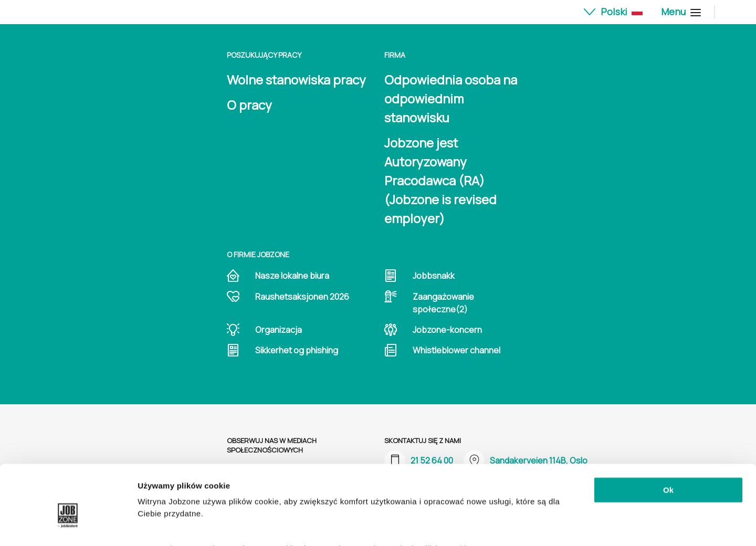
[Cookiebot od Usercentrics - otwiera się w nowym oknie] (68, 526)
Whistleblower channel (456, 350)
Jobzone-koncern (447, 330)
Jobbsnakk (434, 276)
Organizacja (279, 330)
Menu (680, 12)
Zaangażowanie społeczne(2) (443, 303)
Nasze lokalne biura (292, 276)
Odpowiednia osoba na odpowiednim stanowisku (451, 98)
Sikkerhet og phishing (297, 350)
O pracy (249, 105)
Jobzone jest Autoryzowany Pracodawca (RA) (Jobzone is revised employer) (440, 180)
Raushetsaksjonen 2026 (302, 297)
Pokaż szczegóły (169, 525)
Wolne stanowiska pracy (296, 80)
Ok (668, 438)
